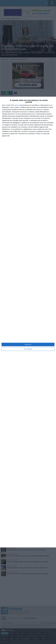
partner (17, 105)
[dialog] (28, 322)
